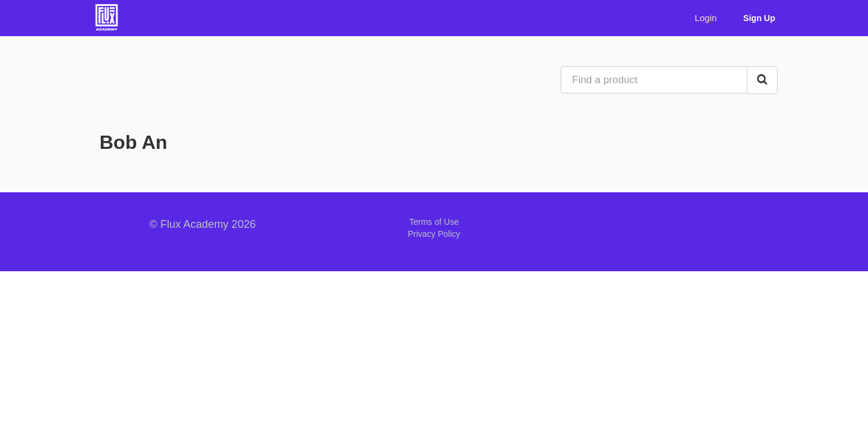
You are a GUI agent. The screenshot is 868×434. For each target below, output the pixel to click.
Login (706, 18)
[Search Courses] (762, 80)
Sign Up (759, 18)
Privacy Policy (434, 234)
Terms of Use (434, 222)
